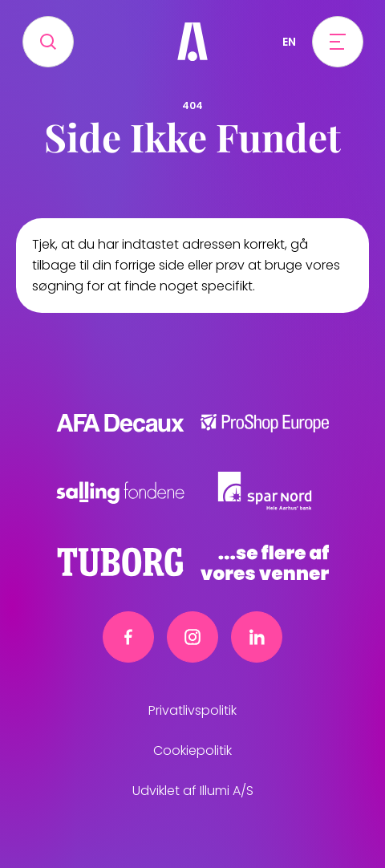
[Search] (48, 42)
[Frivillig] (192, 42)
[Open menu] (338, 42)
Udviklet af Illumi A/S (193, 791)
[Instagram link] (192, 637)
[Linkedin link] (257, 637)
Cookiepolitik (192, 750)
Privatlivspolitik (192, 710)
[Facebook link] (128, 637)
